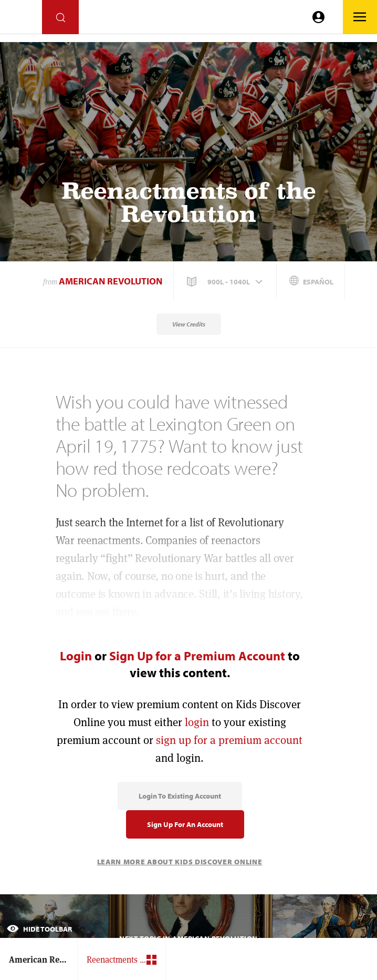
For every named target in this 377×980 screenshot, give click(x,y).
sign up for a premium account (229, 740)
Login (76, 656)
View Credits (189, 324)
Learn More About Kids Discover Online (180, 862)
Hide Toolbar (39, 929)
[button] (226, 282)
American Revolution (111, 281)
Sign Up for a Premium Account (197, 656)
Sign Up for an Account (185, 824)
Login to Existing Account (180, 796)
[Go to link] (21, 20)
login (197, 722)
